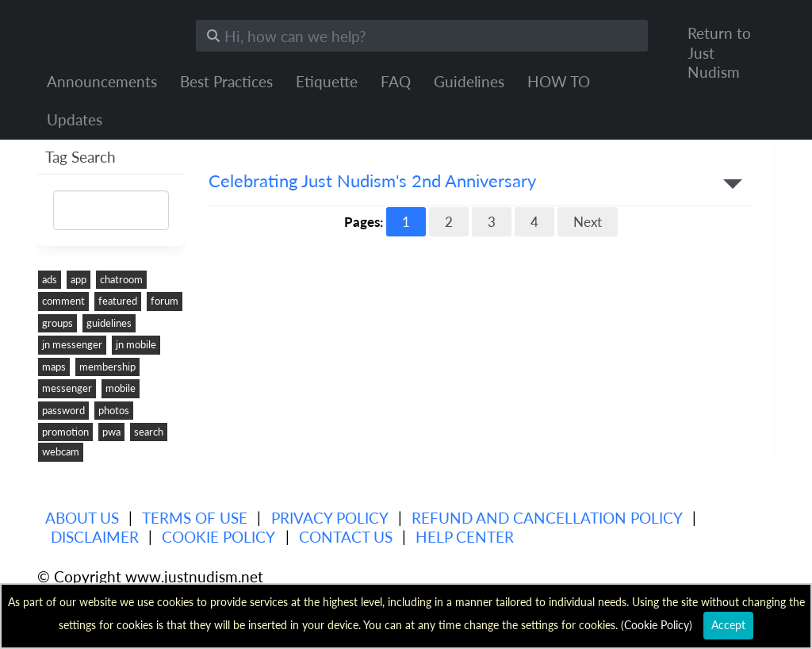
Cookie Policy (218, 537)
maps (54, 367)
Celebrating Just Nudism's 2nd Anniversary (372, 181)
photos (114, 410)
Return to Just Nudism (719, 52)
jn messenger (72, 344)
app (79, 279)
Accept (728, 625)
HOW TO (559, 81)
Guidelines (469, 81)
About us (82, 518)
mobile (121, 388)
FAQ (396, 81)
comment (63, 301)
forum (165, 301)
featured (118, 301)
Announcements (102, 81)
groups (57, 323)
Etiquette (327, 81)
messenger (67, 388)
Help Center (465, 537)
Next (588, 222)
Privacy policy (330, 518)
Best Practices (226, 81)
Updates (75, 119)
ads (50, 279)
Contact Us (346, 537)
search (149, 432)
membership (107, 367)
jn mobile (136, 344)
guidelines (109, 323)
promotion (65, 432)
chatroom (121, 279)
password (63, 410)
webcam (61, 451)
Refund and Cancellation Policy (547, 518)
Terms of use (195, 518)
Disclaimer (95, 537)
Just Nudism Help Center (105, 32)
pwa (111, 432)
